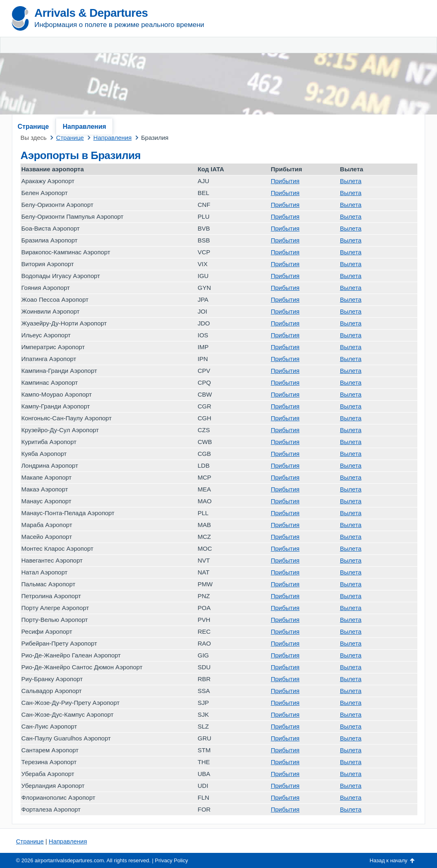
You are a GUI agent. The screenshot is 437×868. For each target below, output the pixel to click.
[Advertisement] (329, 61)
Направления (84, 127)
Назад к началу (388, 860)
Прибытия (285, 181)
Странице (33, 127)
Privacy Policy (172, 860)
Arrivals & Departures (91, 13)
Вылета (351, 181)
